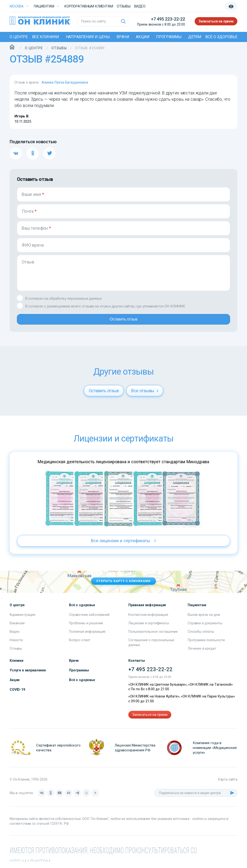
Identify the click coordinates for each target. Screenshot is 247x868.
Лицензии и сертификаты (149, 629)
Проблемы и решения (86, 629)
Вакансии (17, 629)
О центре (19, 37)
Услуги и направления (28, 676)
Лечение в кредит (202, 655)
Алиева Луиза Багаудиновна (65, 82)
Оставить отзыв (123, 324)
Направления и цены (88, 37)
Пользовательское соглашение (153, 638)
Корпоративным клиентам (89, 6)
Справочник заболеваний (89, 621)
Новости (16, 646)
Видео (15, 638)
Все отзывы (145, 397)
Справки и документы (205, 629)
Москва (17, 6)
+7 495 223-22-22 (168, 19)
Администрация (22, 621)
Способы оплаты (201, 638)
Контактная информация (148, 621)
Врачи (123, 37)
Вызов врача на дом (204, 621)
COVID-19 (17, 696)
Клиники (17, 667)
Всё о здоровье (221, 37)
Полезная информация (87, 638)
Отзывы (124, 6)
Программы (169, 37)
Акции (143, 37)
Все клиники (46, 37)
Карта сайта (228, 786)
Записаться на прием (216, 21)
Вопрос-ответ (80, 646)
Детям (195, 37)
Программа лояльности (206, 646)
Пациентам (44, 6)
